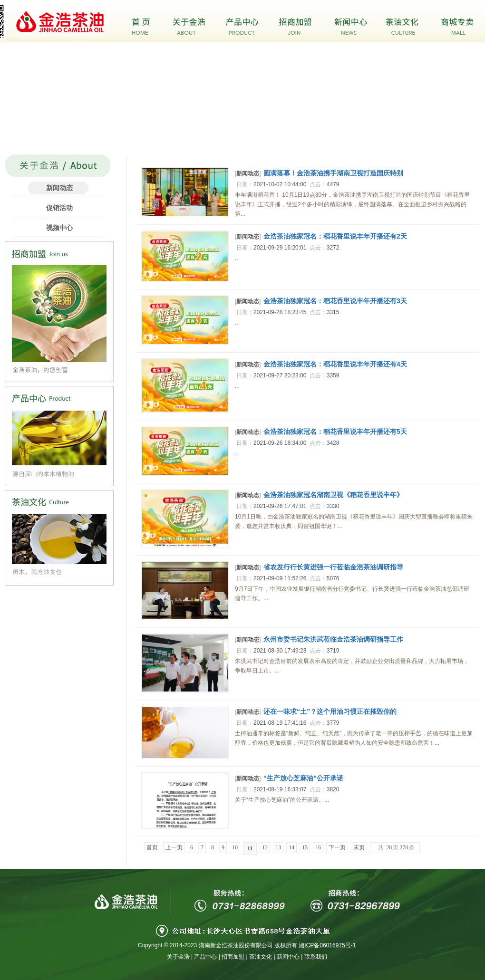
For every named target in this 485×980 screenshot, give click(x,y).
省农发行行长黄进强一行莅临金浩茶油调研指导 (333, 567)
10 (235, 847)
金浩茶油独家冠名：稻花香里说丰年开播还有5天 (335, 432)
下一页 (337, 847)
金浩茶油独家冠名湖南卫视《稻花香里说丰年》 (333, 495)
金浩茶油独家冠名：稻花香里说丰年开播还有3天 (335, 301)
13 (278, 847)
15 (305, 847)
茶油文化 (261, 957)
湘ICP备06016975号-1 (327, 945)
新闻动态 (59, 188)
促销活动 (59, 208)
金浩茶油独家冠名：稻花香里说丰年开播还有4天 (335, 364)
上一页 (174, 847)
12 (265, 847)
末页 (359, 847)
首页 (152, 847)
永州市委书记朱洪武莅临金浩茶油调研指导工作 (333, 639)
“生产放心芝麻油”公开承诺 (303, 778)
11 (250, 848)
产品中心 (205, 957)
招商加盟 (233, 957)
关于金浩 (178, 957)
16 (318, 847)
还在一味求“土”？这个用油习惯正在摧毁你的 (330, 711)
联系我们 (316, 957)
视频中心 (59, 228)
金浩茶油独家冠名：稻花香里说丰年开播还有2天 (335, 236)
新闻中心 (288, 957)
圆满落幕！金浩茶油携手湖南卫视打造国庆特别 (333, 173)
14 (291, 847)
